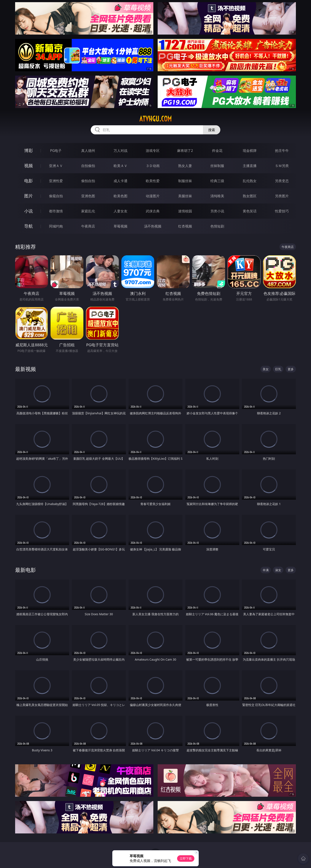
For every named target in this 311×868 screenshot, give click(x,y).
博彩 (29, 150)
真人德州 (88, 151)
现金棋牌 (250, 151)
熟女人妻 (185, 166)
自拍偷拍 (88, 166)
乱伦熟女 (250, 181)
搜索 (212, 130)
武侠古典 (153, 211)
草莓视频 (121, 226)
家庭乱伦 (88, 211)
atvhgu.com (155, 119)
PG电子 (56, 151)
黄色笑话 (250, 211)
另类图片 (282, 196)
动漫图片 (153, 196)
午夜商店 (88, 226)
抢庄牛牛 (282, 151)
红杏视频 (185, 226)
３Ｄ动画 (153, 166)
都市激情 (56, 211)
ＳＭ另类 (282, 166)
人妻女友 (121, 211)
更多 (291, 369)
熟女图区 (250, 196)
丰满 (266, 570)
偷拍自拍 (88, 181)
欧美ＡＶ (121, 166)
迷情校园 (185, 211)
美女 (266, 369)
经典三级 (217, 181)
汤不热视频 (153, 226)
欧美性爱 (153, 181)
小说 (29, 211)
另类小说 (217, 211)
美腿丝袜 (185, 196)
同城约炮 (56, 226)
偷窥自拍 (56, 196)
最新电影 (25, 570)
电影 (29, 181)
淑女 (278, 570)
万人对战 (121, 151)
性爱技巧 (282, 211)
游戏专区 (153, 151)
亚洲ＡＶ (56, 166)
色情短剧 (217, 226)
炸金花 (217, 151)
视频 (29, 166)
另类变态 (282, 181)
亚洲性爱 (56, 181)
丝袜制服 (217, 166)
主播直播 (250, 166)
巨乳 (278, 369)
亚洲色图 (88, 196)
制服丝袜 (185, 181)
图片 (29, 196)
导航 (29, 226)
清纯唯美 (217, 196)
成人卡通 (121, 181)
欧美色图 (121, 196)
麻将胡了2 (185, 151)
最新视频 (25, 369)
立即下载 (186, 858)
